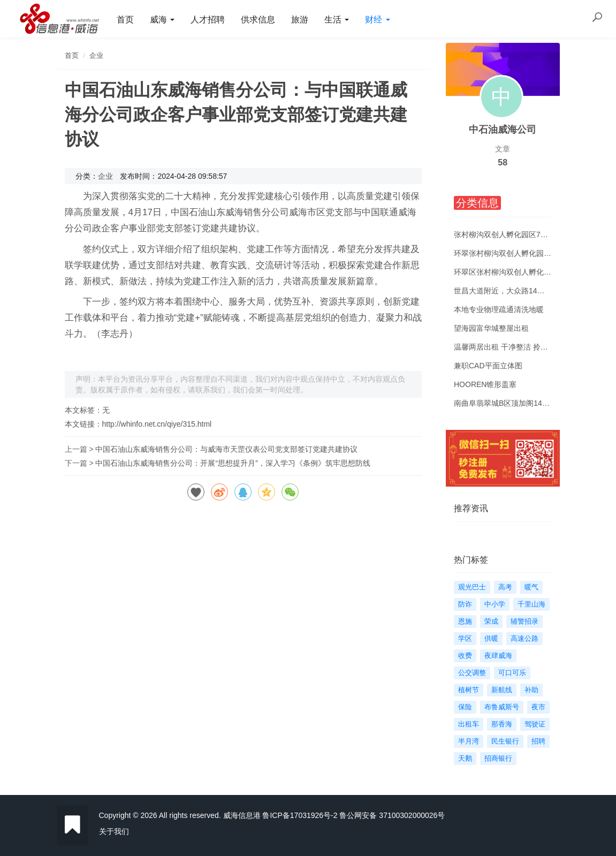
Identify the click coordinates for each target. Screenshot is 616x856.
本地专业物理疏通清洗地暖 (499, 309)
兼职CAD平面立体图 (488, 366)
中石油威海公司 (503, 130)
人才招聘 (208, 20)
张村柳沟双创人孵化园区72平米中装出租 (522, 234)
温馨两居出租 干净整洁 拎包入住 (508, 347)
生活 (337, 20)
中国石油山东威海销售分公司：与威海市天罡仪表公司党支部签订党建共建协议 (226, 449)
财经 (377, 20)
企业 (96, 55)
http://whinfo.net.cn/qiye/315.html (157, 424)
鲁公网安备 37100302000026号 (392, 815)
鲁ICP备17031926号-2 (300, 815)
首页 (125, 20)
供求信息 (258, 20)
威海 (162, 20)
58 (503, 162)
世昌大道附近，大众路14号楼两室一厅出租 (526, 291)
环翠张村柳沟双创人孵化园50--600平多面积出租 (534, 253)
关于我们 (114, 831)
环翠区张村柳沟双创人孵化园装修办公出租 (525, 272)
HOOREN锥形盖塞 (485, 384)
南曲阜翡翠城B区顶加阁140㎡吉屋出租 (519, 403)
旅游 (300, 20)
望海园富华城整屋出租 (491, 328)
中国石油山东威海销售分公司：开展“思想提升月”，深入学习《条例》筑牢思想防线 (233, 463)
